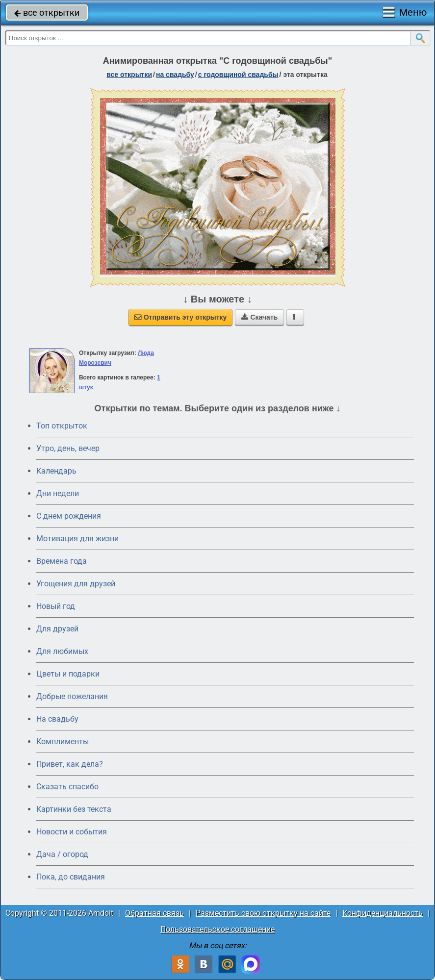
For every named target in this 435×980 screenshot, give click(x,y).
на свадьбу (175, 75)
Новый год (56, 606)
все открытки (47, 13)
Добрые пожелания (72, 696)
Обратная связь (154, 913)
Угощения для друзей (76, 584)
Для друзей (57, 629)
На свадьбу (57, 719)
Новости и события (72, 832)
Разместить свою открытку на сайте (263, 913)
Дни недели (58, 493)
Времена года (62, 561)
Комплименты (63, 741)
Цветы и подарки (68, 674)
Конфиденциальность (383, 913)
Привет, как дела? (70, 764)
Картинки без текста (74, 809)
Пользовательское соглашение (217, 929)
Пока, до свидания (71, 877)
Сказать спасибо (67, 787)
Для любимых (62, 651)
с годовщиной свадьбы (238, 75)
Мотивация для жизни (77, 539)
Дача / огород (62, 854)
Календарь (56, 471)
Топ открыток (62, 426)
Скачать (259, 317)
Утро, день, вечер (68, 448)
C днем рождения (69, 516)
